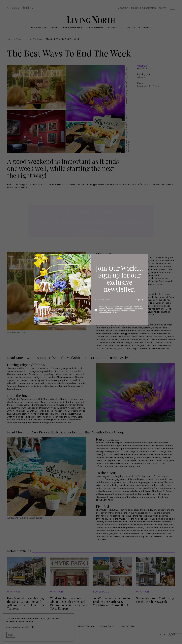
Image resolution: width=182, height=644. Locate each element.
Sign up (140, 300)
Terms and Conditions (123, 309)
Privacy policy (104, 309)
